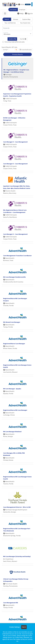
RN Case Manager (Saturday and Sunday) (17, 556)
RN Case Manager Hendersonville (14, 277)
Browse (16, 19)
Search (7, 19)
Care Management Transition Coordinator (17, 256)
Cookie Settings (14, 627)
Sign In (29, 13)
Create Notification (26, 50)
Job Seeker (13, 10)
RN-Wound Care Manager (12, 322)
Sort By (5, 50)
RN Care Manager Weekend (12, 432)
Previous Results (18, 54)
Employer (22, 10)
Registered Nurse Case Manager (14, 344)
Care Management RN (11, 603)
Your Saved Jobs (25, 23)
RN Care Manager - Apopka (12, 389)
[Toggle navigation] (5, 13)
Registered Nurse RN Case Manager (15, 410)
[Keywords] (17, 28)
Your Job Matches (10, 23)
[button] (23, 39)
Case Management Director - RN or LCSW (17, 507)
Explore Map (26, 19)
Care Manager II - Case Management (15, 142)
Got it (24, 627)
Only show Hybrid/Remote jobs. (15, 42)
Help (20, 13)
